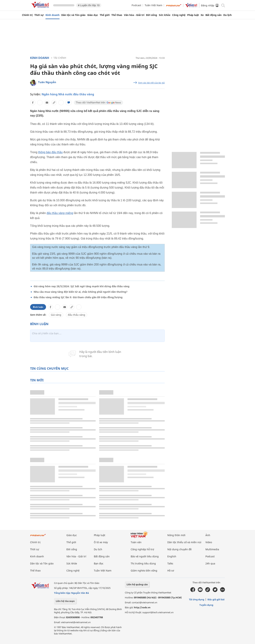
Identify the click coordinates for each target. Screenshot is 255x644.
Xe (202, 15)
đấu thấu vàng (76, 315)
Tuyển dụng (206, 605)
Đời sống (152, 15)
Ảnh (208, 535)
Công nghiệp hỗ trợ (142, 549)
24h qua (210, 563)
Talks (170, 563)
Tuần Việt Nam (153, 5)
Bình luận (38, 307)
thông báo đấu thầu (50, 152)
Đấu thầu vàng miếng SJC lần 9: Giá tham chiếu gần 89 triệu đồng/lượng (78, 297)
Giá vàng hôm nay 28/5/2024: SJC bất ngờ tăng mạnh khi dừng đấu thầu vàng (82, 286)
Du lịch (227, 15)
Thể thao (117, 15)
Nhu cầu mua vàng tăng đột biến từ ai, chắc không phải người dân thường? (81, 292)
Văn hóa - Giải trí (134, 15)
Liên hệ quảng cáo (137, 584)
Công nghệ (179, 15)
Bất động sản (213, 15)
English (172, 556)
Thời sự (39, 15)
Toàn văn (136, 542)
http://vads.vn (142, 607)
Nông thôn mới (176, 535)
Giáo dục (93, 15)
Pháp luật (193, 15)
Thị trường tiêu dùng (143, 563)
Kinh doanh (53, 15)
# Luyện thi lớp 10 (89, 5)
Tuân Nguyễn (47, 82)
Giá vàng (56, 315)
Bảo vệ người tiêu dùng (145, 556)
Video (209, 542)
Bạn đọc (99, 563)
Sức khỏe (165, 15)
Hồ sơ (171, 571)
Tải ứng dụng (197, 599)
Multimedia (212, 549)
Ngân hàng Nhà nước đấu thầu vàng (68, 94)
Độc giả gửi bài (216, 599)
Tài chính (60, 58)
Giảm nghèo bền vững (144, 571)
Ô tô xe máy (101, 542)
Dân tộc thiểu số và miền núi (184, 542)
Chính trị (27, 15)
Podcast (136, 5)
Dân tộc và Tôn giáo (73, 15)
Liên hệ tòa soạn (65, 601)
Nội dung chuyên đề (179, 549)
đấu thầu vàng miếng (60, 213)
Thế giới (105, 15)
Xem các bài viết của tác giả (151, 83)
